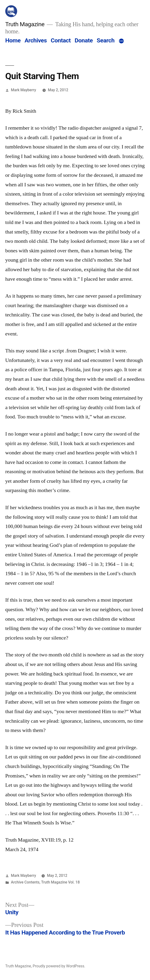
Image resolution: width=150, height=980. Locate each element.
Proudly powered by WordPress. (59, 966)
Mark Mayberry (23, 90)
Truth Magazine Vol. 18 (61, 882)
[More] (121, 41)
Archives (36, 40)
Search (106, 40)
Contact (61, 40)
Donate (84, 40)
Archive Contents (25, 882)
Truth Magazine (25, 24)
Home (13, 40)
